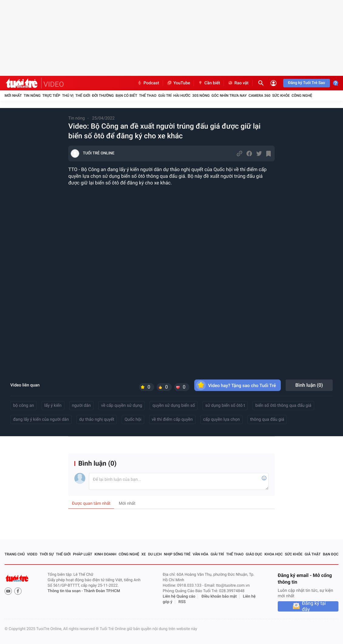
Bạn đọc (331, 554)
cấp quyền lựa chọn (221, 420)
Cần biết (209, 83)
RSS (182, 602)
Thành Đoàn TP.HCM (102, 591)
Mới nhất (13, 96)
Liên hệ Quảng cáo (179, 597)
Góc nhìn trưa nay (229, 96)
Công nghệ (302, 96)
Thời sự (46, 554)
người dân (81, 406)
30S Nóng (201, 96)
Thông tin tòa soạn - (66, 591)
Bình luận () (309, 385)
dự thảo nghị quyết (97, 420)
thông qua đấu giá (267, 420)
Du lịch (155, 554)
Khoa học (273, 554)
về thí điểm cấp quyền (172, 420)
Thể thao (148, 96)
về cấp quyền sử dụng (122, 406)
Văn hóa (201, 554)
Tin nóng (32, 96)
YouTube (178, 83)
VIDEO (54, 84)
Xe (144, 554)
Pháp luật (83, 554)
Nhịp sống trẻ (177, 554)
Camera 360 (260, 96)
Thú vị (68, 96)
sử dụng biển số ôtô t (225, 406)
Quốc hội (133, 420)
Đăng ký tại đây (314, 606)
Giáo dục (254, 554)
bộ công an (24, 406)
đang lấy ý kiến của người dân (41, 420)
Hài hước (182, 96)
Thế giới (83, 96)
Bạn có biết (126, 96)
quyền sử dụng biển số (174, 406)
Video (32, 554)
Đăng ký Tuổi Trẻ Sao (307, 83)
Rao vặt (238, 83)
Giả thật (313, 554)
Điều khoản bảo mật (219, 597)
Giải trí (165, 96)
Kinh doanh (105, 554)
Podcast (148, 83)
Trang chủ (15, 554)
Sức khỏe (281, 96)
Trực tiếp (51, 96)
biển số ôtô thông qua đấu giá (283, 406)
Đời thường (103, 96)
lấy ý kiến (53, 406)
